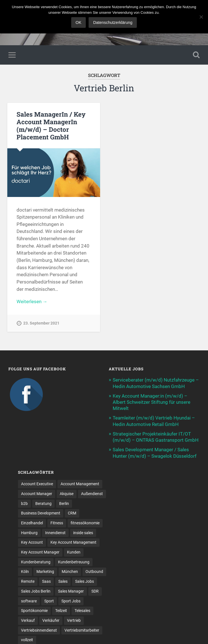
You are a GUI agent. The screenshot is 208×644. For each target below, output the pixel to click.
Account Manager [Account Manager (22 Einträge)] (37, 494)
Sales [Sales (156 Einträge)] (63, 581)
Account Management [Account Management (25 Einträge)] (80, 484)
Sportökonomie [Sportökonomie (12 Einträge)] (34, 611)
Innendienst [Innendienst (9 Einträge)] (55, 533)
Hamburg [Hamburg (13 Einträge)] (29, 533)
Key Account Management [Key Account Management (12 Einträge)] (73, 542)
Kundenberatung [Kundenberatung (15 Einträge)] (36, 562)
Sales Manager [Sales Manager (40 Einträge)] (71, 591)
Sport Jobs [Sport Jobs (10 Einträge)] (71, 601)
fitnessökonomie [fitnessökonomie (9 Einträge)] (85, 523)
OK (79, 22)
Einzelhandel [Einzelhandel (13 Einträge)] (32, 523)
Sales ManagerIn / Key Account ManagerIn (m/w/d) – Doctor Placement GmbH (51, 125)
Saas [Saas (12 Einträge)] (46, 581)
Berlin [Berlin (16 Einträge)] (64, 504)
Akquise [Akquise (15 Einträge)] (67, 494)
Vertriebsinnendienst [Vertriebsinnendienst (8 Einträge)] (39, 630)
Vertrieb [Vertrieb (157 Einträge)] (74, 620)
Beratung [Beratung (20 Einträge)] (43, 504)
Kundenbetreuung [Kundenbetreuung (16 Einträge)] (74, 562)
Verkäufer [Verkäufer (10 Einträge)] (51, 620)
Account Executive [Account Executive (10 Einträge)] (37, 484)
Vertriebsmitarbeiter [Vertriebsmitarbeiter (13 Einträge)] (82, 630)
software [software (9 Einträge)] (29, 601)
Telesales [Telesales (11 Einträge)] (82, 611)
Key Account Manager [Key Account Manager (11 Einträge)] (40, 552)
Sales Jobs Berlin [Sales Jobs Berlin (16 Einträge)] (36, 591)
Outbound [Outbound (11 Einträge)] (94, 572)
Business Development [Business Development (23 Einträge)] (41, 513)
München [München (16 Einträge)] (70, 572)
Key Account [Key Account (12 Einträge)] (32, 542)
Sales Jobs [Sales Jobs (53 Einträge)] (85, 581)
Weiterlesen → (32, 301)
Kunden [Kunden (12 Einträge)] (74, 552)
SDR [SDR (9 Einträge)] (95, 591)
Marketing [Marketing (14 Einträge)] (45, 572)
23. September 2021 (41, 323)
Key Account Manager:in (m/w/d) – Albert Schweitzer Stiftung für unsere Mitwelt (152, 402)
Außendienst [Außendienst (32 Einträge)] (92, 494)
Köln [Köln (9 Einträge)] (25, 572)
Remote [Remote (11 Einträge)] (28, 581)
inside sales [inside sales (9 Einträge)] (83, 533)
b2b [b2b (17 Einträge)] (24, 504)
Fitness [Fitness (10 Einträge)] (57, 523)
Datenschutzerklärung (113, 22)
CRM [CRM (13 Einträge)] (72, 513)
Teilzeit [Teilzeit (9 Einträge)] (61, 611)
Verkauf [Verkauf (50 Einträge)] (28, 620)
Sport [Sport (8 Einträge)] (49, 601)
